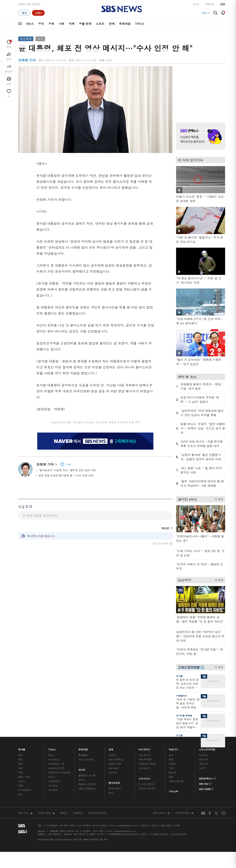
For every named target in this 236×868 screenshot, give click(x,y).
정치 (41, 24)
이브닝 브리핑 (86, 759)
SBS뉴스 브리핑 (87, 784)
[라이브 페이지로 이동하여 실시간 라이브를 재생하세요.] (38, 13)
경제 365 (113, 768)
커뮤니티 (203, 764)
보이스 (82, 780)
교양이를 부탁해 (184, 716)
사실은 (112, 755)
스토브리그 (145, 768)
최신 (21, 755)
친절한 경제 (115, 764)
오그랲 (179, 676)
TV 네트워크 (25, 790)
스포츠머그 (145, 755)
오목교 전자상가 (147, 788)
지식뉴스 (203, 755)
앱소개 (172, 772)
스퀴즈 (202, 768)
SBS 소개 (25, 813)
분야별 (22, 749)
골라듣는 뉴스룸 (87, 775)
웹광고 (64, 813)
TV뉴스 (140, 24)
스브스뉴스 (145, 778)
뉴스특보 (26, 39)
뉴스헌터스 (54, 759)
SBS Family (161, 813)
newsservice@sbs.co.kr (125, 831)
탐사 (111, 793)
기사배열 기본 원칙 (159, 834)
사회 (61, 24)
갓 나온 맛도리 (147, 784)
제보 (171, 759)
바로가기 (173, 749)
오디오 (82, 769)
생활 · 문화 (24, 777)
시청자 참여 (47, 813)
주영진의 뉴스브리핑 (59, 772)
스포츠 (100, 24)
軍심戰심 (83, 755)
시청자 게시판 (176, 781)
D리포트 (113, 772)
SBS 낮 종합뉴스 (87, 788)
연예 (112, 24)
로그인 (196, 4)
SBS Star (205, 783)
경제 (51, 24)
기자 (171, 768)
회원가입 (210, 4)
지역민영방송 (184, 813)
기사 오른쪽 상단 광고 (200, 90)
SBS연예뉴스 (207, 778)
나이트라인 (54, 781)
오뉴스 (52, 777)
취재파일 (125, 24)
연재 (111, 749)
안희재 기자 (47, 464)
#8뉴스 (206, 13)
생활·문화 (85, 24)
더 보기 (218, 499)
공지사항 (173, 792)
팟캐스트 (203, 759)
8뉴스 (30, 24)
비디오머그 (145, 749)
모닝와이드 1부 (56, 764)
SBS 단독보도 (116, 759)
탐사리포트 (114, 782)
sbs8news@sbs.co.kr (127, 825)
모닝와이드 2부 (56, 768)
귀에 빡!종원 (145, 759)
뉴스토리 (53, 786)
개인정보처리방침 (97, 813)
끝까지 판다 (115, 788)
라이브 (172, 764)
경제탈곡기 (182, 696)
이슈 (21, 794)
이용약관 (78, 813)
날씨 (171, 755)
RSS (171, 777)
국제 (72, 24)
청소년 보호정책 (179, 834)
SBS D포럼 (206, 789)
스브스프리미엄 (207, 749)
